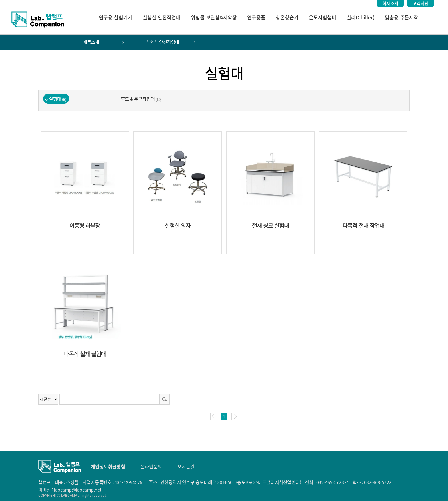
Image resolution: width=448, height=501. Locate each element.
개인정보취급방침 (108, 466)
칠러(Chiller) (361, 17)
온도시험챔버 (323, 17)
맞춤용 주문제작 (402, 17)
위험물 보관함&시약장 (214, 17)
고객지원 (421, 3)
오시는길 (186, 466)
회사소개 (390, 3)
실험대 (58, 99)
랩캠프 (38, 20)
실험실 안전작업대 (162, 17)
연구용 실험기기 (116, 17)
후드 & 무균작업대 (141, 99)
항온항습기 (287, 17)
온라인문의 (151, 466)
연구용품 (256, 17)
